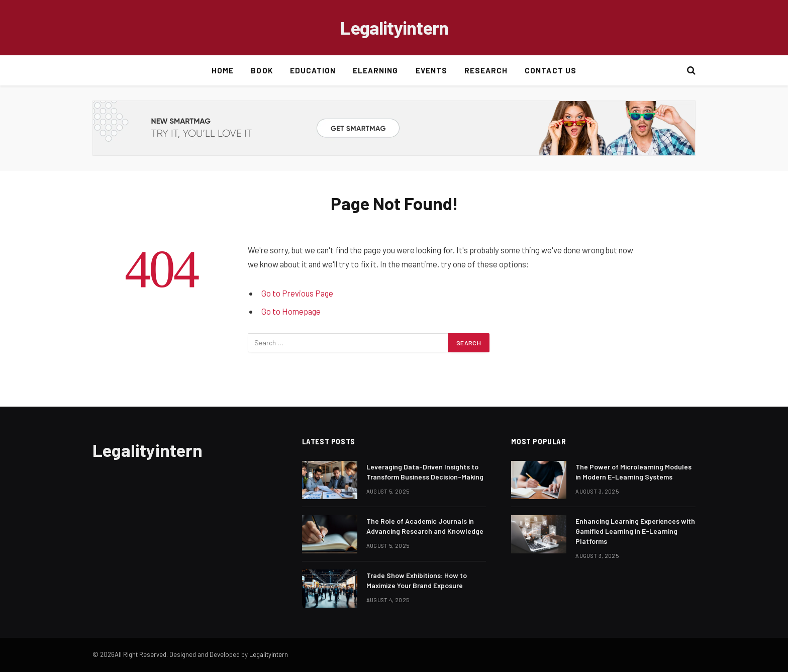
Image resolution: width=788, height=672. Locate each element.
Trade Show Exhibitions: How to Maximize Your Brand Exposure (417, 580)
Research (486, 70)
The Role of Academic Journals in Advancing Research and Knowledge (425, 526)
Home (223, 70)
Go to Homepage (291, 311)
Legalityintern (269, 654)
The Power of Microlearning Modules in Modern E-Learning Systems (633, 472)
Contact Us (551, 70)
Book (262, 70)
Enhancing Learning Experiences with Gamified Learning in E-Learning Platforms (635, 531)
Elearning (375, 70)
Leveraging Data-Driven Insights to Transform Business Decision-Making (425, 472)
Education (313, 70)
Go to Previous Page (298, 293)
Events (431, 70)
